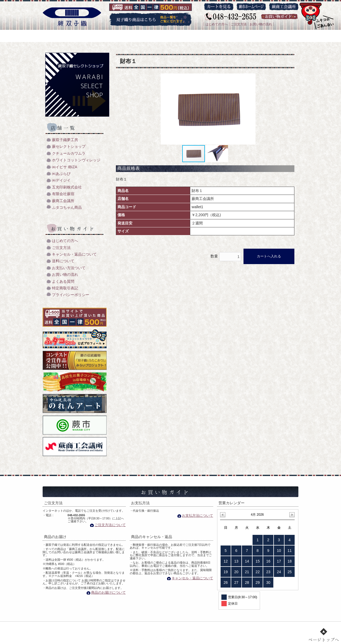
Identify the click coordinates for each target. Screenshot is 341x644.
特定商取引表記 (65, 288)
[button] (254, 109)
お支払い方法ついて (69, 268)
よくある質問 (63, 282)
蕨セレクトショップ (69, 147)
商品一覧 (158, 627)
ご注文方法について (110, 525)
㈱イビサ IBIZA (65, 167)
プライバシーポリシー (71, 295)
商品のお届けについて (108, 592)
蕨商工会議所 (63, 201)
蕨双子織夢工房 (65, 140)
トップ (87, 627)
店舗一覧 (184, 627)
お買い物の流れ (261, 24)
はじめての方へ (217, 24)
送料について (63, 261)
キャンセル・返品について (74, 254)
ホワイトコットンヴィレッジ (76, 160)
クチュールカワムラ (69, 153)
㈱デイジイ (61, 180)
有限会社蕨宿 (63, 194)
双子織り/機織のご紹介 (122, 627)
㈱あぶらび (61, 174)
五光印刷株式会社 (67, 187)
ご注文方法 (239, 24)
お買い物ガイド (215, 627)
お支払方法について (198, 516)
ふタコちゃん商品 (67, 208)
